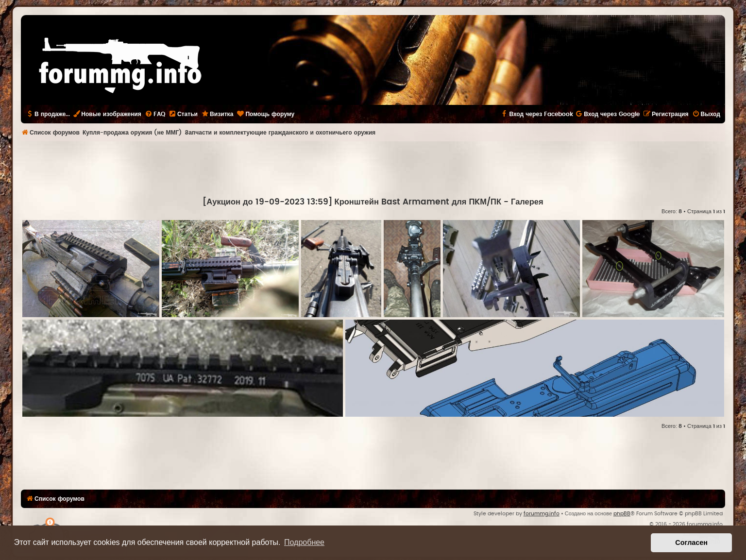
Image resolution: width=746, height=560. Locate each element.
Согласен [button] (691, 543)
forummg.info (542, 514)
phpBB (622, 514)
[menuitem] (155, 114)
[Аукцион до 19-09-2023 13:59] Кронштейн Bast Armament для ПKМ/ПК (352, 202)
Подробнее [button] (304, 542)
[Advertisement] (373, 168)
